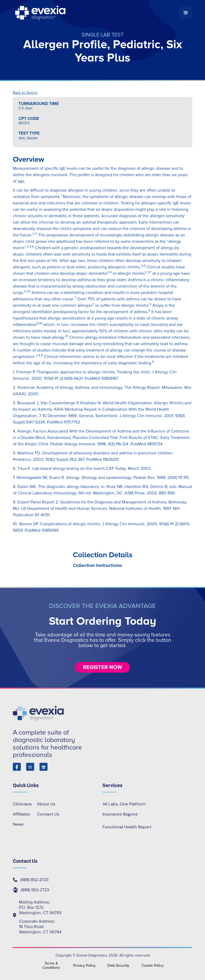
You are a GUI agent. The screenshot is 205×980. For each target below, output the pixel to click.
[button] (186, 13)
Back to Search (25, 93)
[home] (96, 13)
